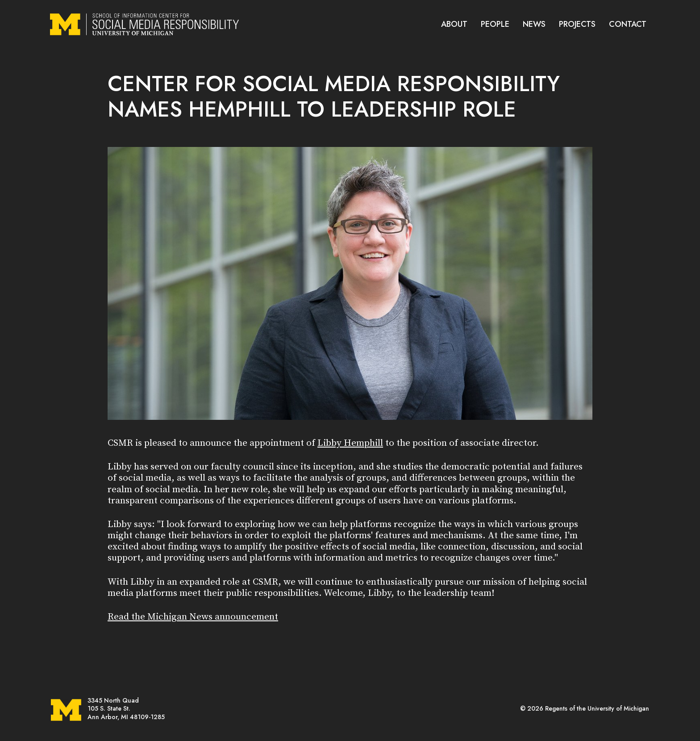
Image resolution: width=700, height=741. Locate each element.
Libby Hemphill (350, 443)
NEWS (534, 24)
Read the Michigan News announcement (193, 617)
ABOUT (454, 24)
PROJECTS (577, 24)
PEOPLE (495, 24)
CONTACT (628, 24)
